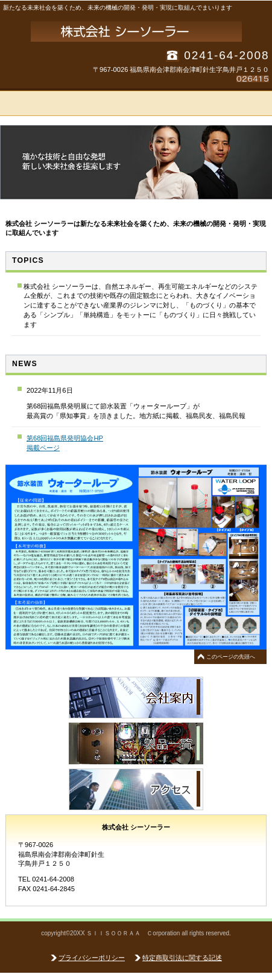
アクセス (136, 789)
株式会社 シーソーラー (136, 31)
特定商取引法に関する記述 (182, 958)
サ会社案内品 (136, 698)
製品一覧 (136, 743)
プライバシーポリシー (92, 958)
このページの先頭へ (231, 657)
